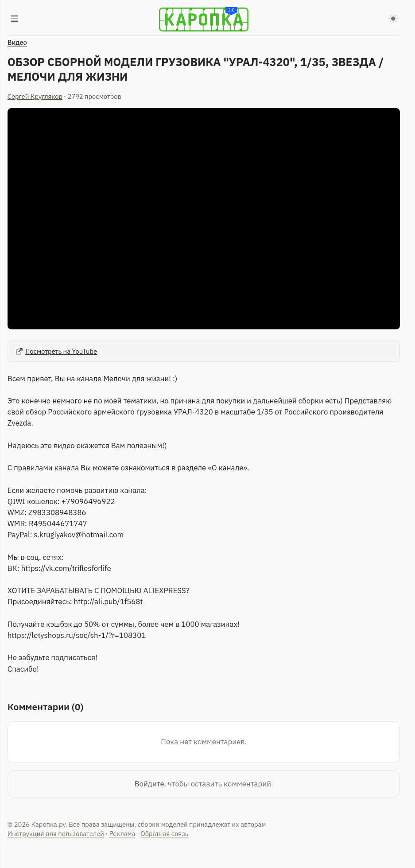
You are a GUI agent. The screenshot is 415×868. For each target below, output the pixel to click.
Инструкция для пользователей (56, 834)
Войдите (149, 784)
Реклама (122, 834)
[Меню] (15, 20)
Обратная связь (164, 834)
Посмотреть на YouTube (56, 351)
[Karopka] (204, 20)
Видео (17, 42)
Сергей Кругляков (35, 96)
